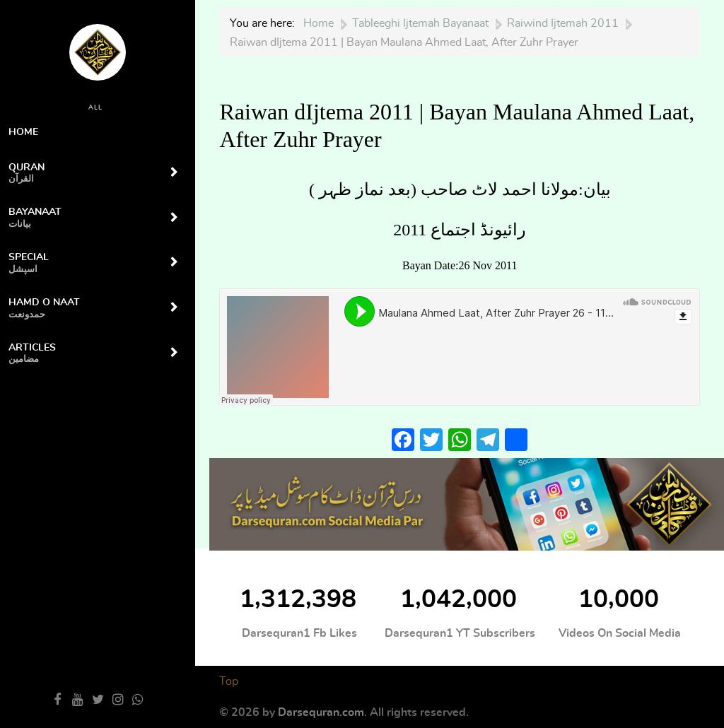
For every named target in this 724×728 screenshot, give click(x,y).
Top (229, 681)
